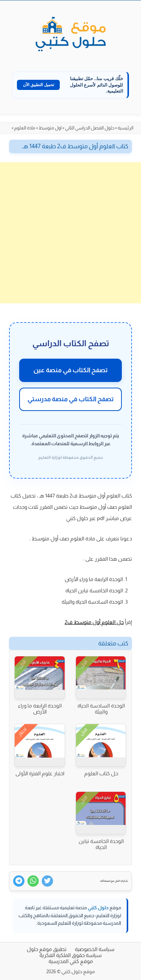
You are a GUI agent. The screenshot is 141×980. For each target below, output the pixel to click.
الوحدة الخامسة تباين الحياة (101, 844)
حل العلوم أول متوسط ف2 (94, 622)
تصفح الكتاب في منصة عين (70, 370)
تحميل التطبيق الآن (39, 85)
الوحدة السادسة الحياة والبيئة (101, 709)
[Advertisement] (70, 233)
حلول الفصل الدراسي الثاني (90, 128)
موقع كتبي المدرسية (71, 961)
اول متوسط (50, 128)
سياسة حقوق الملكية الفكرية (70, 955)
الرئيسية (126, 128)
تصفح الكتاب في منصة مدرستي (70, 399)
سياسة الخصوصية (95, 949)
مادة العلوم (25, 128)
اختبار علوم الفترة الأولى (40, 773)
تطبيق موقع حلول (47, 949)
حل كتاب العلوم (101, 773)
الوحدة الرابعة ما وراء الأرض (40, 709)
